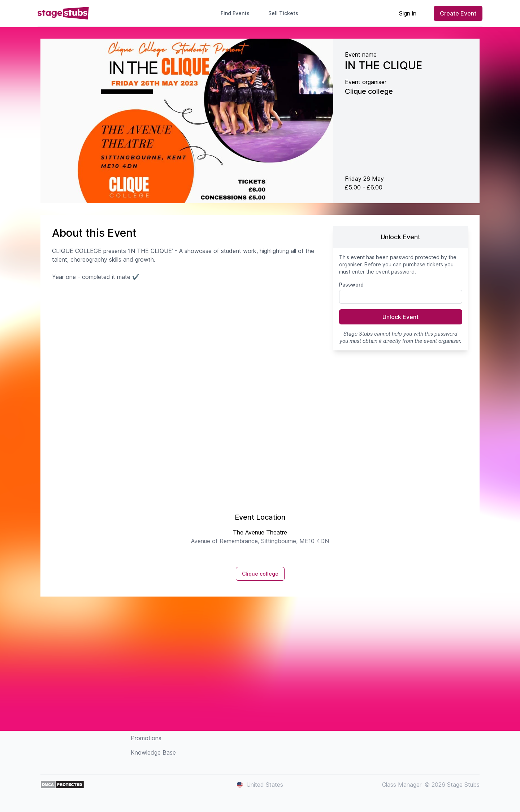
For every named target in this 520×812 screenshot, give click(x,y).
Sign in (408, 13)
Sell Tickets (286, 13)
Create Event (458, 13)
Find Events (235, 13)
